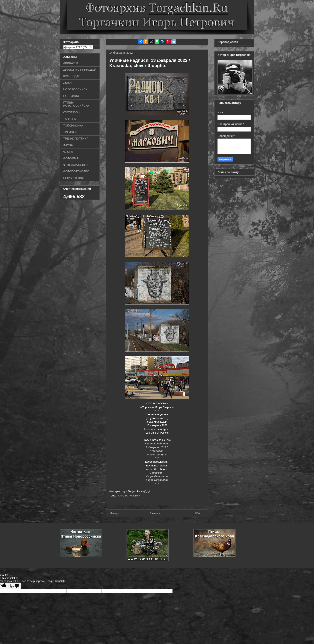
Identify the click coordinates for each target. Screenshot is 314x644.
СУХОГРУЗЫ (72, 112)
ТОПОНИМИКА (73, 126)
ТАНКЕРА (70, 119)
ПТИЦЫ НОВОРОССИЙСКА (76, 104)
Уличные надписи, (157, 444)
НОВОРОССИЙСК (75, 89)
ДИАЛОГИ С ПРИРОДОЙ (80, 70)
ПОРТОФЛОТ (72, 96)
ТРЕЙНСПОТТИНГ (76, 139)
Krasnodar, (157, 451)
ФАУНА (68, 145)
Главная (155, 513)
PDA (197, 513)
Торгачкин (157, 473)
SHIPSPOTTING (74, 178)
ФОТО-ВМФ (71, 158)
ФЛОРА (68, 152)
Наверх (114, 513)
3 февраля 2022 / (157, 447)
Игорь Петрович (157, 476)
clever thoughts (157, 455)
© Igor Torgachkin (157, 480)
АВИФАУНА (71, 63)
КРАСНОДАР (72, 76)
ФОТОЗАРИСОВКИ (129, 496)
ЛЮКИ (67, 83)
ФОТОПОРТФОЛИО (76, 171)
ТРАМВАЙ (70, 132)
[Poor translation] (15, 586)
